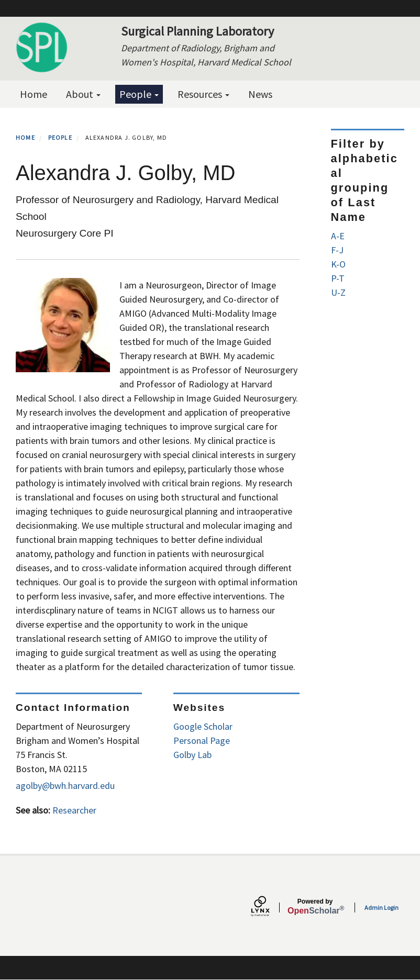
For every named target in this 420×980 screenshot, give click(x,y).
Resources (203, 94)
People (139, 94)
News (260, 94)
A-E (338, 236)
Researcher (74, 810)
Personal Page (202, 740)
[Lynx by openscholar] (269, 907)
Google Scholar (203, 726)
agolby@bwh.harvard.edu (65, 786)
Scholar (315, 907)
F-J (337, 250)
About (83, 94)
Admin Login (382, 907)
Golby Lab (192, 755)
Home (34, 94)
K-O (338, 264)
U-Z (338, 292)
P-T (338, 278)
